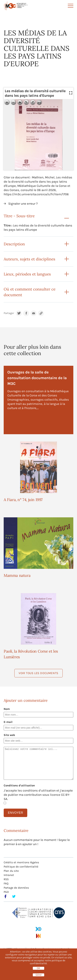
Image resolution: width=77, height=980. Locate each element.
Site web (9, 735)
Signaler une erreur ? (23, 204)
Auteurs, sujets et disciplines (29, 259)
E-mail (8, 722)
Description (14, 244)
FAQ (6, 883)
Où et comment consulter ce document (30, 292)
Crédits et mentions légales (21, 862)
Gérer (39, 975)
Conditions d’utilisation (19, 785)
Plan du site (11, 871)
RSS (6, 879)
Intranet (9, 875)
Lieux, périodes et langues (27, 274)
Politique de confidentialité (21, 867)
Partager (9, 313)
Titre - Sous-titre (19, 216)
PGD (6, 892)
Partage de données (16, 888)
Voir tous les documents (38, 673)
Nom (7, 709)
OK (38, 968)
